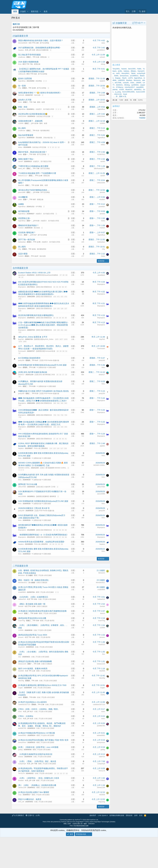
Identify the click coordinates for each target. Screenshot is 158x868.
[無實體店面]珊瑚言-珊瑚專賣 (46, 496)
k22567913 (101, 154)
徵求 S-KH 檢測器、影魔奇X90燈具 (33, 669)
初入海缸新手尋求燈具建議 (29, 55)
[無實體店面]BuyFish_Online (44, 339)
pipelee (102, 446)
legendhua (22, 81)
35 (63, 318)
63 (57, 530)
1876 (57, 339)
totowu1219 (22, 664)
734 (20, 417)
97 (66, 287)
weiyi (103, 43)
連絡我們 (93, 815)
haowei (124, 69)
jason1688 (22, 192)
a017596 (118, 83)
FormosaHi (22, 351)
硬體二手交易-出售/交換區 (43, 575)
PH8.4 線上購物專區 (41, 448)
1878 (66, 339)
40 (63, 439)
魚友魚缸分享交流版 (43, 116)
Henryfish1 (125, 73)
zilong (103, 64)
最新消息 (35, 11)
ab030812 (138, 89)
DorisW (21, 606)
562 (62, 403)
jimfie (120, 71)
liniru (20, 367)
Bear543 (21, 185)
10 (53, 147)
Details (113, 822)
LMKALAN (22, 74)
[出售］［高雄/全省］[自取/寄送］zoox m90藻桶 (38, 747)
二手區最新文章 (20, 566)
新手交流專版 (44, 43)
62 (54, 530)
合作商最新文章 (20, 268)
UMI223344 (22, 116)
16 (60, 375)
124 (55, 309)
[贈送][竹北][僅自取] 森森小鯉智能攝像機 (35, 661)
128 (20, 311)
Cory (20, 795)
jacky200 (21, 360)
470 (55, 297)
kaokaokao (22, 242)
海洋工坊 (16, 24)
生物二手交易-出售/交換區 (47, 599)
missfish (102, 199)
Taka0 (133, 73)
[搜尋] (142, 11)
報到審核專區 (45, 131)
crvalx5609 (22, 592)
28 (63, 275)
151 (58, 427)
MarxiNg (21, 681)
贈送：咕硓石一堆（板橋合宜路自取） (34, 580)
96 (63, 287)
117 (62, 448)
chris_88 (21, 802)
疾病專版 (39, 81)
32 (54, 318)
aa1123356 (22, 496)
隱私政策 (129, 815)
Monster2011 (23, 583)
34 (60, 318)
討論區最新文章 (20, 36)
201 (62, 330)
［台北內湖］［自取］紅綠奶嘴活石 (33, 597)
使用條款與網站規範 (117, 815)
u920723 (102, 757)
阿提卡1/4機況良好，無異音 (30, 799)
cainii (20, 697)
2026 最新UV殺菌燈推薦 (28, 62)
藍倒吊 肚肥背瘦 (25, 79)
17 (63, 375)
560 (55, 403)
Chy (20, 88)
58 (63, 537)
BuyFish (21, 339)
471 (58, 297)
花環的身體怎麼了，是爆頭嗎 (30, 121)
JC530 (121, 89)
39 (60, 439)
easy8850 (140, 87)
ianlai (20, 154)
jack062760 (22, 728)
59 (66, 537)
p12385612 (101, 50)
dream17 (21, 375)
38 (57, 439)
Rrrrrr (20, 102)
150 (55, 427)
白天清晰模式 (18, 815)
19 (19, 377)
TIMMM (142, 118)
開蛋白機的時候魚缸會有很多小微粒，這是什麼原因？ (41, 41)
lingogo (118, 78)
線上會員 (116, 65)
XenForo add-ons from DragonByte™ (73, 822)
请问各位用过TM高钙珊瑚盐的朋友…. (34, 190)
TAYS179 (21, 773)
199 (55, 330)
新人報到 (22, 128)
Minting (127, 85)
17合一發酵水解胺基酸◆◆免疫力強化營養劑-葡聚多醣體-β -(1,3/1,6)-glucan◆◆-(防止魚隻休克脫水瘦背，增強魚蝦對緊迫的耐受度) (43, 325)
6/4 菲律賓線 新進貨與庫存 (29, 358)
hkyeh (124, 78)
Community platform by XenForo (79, 820)
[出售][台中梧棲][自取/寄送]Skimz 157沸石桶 (36, 733)
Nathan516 (22, 599)
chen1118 (118, 94)
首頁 (15, 11)
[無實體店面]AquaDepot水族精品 (47, 275)
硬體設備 (43, 57)
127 (66, 309)
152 (62, 427)
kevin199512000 (128, 92)
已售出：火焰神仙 (26, 716)
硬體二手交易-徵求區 (47, 621)
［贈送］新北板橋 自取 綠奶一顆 (32, 604)
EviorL (20, 235)
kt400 (116, 76)
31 (22, 277)
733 (66, 415)
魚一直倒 (22, 86)
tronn (20, 712)
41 (66, 439)
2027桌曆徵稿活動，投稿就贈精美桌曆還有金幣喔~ (39, 48)
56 (57, 537)
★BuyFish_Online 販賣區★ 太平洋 (33, 337)
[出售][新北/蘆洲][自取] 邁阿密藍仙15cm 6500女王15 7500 (42, 685)
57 (60, 537)
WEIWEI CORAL (24, 468)
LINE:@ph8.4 (103, 815)
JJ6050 (138, 83)
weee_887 (22, 168)
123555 (21, 123)
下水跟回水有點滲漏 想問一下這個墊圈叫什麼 (37, 173)
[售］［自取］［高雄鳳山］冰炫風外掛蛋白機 (37, 785)
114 (51, 448)
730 (55, 415)
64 (60, 530)
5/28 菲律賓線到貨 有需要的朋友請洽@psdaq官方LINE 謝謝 (43, 501)
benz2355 (132, 69)
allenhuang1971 (99, 168)
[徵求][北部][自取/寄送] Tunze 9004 (33, 635)
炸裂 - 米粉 (23, 107)
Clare (132, 83)
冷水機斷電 (23, 197)
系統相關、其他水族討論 (44, 138)
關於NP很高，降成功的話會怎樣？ (33, 152)
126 (62, 309)
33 (57, 318)
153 (66, 427)
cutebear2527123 (24, 704)
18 (66, 375)
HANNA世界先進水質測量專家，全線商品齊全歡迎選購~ (42, 542)
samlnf (20, 161)
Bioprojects (22, 287)
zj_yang (118, 92)
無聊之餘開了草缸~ (26, 159)
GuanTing (22, 621)
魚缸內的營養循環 (26, 135)
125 (58, 309)
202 (66, 330)
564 (20, 405)
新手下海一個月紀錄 (27, 240)
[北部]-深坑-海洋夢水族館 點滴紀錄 (33, 372)
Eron (20, 64)
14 (55, 773)
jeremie (102, 192)
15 (57, 375)
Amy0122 (21, 647)
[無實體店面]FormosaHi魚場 (46, 351)
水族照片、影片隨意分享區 (45, 109)
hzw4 (125, 94)
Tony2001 (116, 69)
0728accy (120, 87)
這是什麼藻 (23, 254)
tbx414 (21, 613)
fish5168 (21, 95)
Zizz (20, 657)
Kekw (103, 221)
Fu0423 (21, 228)
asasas (21, 757)
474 (20, 299)
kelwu (20, 147)
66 (66, 530)
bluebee (21, 780)
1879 (20, 342)
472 (62, 297)
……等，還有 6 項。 (120, 96)
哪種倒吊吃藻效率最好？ (28, 225)
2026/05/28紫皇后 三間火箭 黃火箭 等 (34, 508)
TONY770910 (100, 780)
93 (54, 287)
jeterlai (115, 89)
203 (20, 332)
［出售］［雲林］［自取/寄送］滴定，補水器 (37, 761)
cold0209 (121, 80)
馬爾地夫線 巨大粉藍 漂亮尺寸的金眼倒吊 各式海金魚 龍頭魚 (44, 391)
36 (66, 318)
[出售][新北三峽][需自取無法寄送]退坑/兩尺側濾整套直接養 (42, 611)
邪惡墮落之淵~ (24, 218)
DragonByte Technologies (101, 822)
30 (19, 277)
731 (58, 415)
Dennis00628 (23, 43)
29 (66, 275)
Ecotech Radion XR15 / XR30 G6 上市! (34, 273)
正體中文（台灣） (33, 815)
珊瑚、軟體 (41, 102)
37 (54, 439)
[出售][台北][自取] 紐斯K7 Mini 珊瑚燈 (34, 792)
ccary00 (126, 83)
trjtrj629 (102, 81)
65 (63, 530)
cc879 (130, 78)
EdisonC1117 (23, 176)
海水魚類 (37, 95)
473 (66, 297)
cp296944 (135, 85)
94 (57, 287)
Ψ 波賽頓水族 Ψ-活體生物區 (46, 367)
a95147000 (22, 487)
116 (58, 448)
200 (58, 330)
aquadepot (22, 275)
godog (20, 750)
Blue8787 (129, 89)
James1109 (22, 788)
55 (54, 537)
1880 (25, 342)
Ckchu (103, 695)
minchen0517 (130, 87)
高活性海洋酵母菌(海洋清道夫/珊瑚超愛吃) (36, 315)
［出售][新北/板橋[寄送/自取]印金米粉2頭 (35, 754)
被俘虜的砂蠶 (24, 211)
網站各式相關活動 (42, 50)
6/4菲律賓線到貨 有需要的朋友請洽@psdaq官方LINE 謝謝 (42, 365)
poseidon (102, 207)
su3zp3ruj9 (22, 764)
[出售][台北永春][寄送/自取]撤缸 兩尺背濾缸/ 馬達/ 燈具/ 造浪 (43, 740)
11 (56, 147)
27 (61, 275)
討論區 (23, 11)
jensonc (21, 637)
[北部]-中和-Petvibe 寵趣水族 (49, 360)
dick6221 (119, 85)
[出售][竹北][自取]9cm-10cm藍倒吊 (33, 702)
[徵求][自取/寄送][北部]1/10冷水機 (32, 618)
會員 (46, 11)
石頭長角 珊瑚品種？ (27, 233)
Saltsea (126, 71)
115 (54, 448)
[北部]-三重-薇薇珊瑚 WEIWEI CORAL (53, 468)
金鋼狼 (21, 204)
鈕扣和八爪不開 (25, 100)
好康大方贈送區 (42, 583)
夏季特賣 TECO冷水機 (28, 484)
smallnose (22, 57)
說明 (136, 815)
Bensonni (21, 575)
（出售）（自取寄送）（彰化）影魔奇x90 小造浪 (39, 778)
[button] (28, 12)
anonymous (22, 742)
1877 (61, 339)
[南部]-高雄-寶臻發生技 (44, 287)
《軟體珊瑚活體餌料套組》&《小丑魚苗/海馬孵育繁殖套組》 (43, 535)
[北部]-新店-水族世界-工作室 (46, 487)
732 (62, 415)
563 (66, 403)
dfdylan (133, 71)
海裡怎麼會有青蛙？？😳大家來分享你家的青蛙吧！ (40, 93)
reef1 (118, 73)
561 (58, 403)
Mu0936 (21, 671)
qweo (20, 199)
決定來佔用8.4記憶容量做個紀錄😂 (33, 114)
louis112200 (140, 92)
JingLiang (102, 802)
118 (65, 448)
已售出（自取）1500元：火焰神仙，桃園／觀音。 (39, 709)
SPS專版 (39, 207)
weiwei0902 (22, 735)
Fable (139, 69)
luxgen (20, 688)
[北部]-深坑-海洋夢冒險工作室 (45, 375)
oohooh (102, 57)
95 (60, 287)
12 (59, 147)
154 (20, 429)
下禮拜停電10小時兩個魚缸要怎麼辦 (33, 166)
